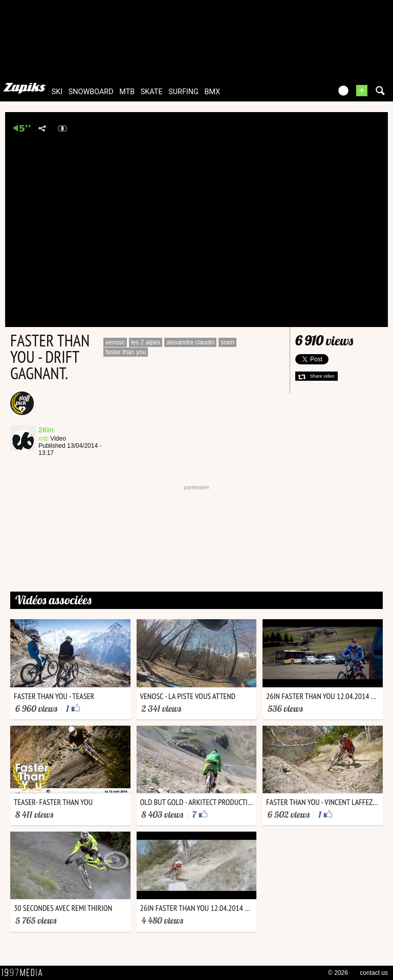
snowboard (91, 92)
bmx (212, 92)
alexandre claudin (190, 342)
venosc (115, 342)
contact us (374, 973)
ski (57, 92)
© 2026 (338, 973)
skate (152, 92)
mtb (127, 92)
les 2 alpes (146, 342)
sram (227, 342)
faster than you (126, 352)
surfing (183, 92)
